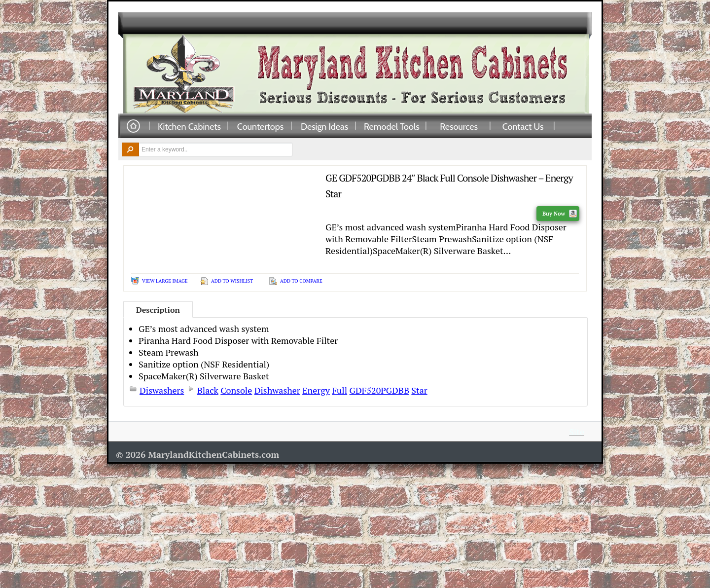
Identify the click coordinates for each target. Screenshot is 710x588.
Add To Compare (301, 281)
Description (158, 310)
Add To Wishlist (232, 281)
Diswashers (162, 390)
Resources (459, 126)
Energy (316, 390)
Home (133, 127)
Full (339, 390)
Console (236, 390)
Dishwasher (277, 390)
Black (208, 390)
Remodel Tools (392, 126)
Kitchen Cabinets (189, 126)
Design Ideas (324, 126)
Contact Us (523, 126)
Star (419, 390)
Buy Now (560, 214)
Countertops (260, 126)
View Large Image (165, 281)
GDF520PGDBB (379, 390)
